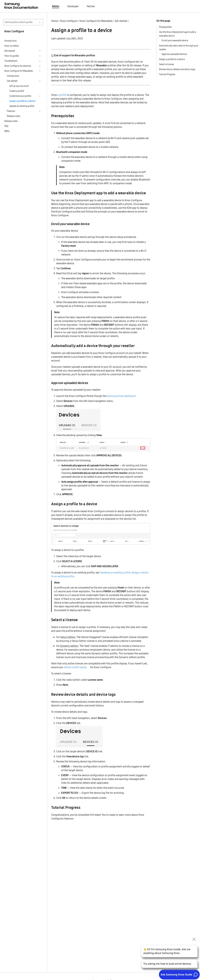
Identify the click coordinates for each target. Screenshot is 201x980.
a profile (62, 95)
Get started (121, 21)
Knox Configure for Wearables (96, 21)
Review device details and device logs (177, 69)
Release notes (14, 116)
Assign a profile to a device (22, 101)
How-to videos (12, 46)
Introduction (11, 41)
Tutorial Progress (167, 74)
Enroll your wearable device (175, 40)
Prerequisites (165, 27)
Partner (91, 6)
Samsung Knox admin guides (19, 22)
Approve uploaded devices (174, 54)
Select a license (166, 64)
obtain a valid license (75, 667)
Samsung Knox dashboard (121, 396)
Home (54, 21)
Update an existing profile (22, 106)
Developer (73, 6)
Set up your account (19, 86)
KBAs (7, 131)
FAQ (6, 126)
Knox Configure (69, 21)
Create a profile (17, 91)
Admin (56, 6)
